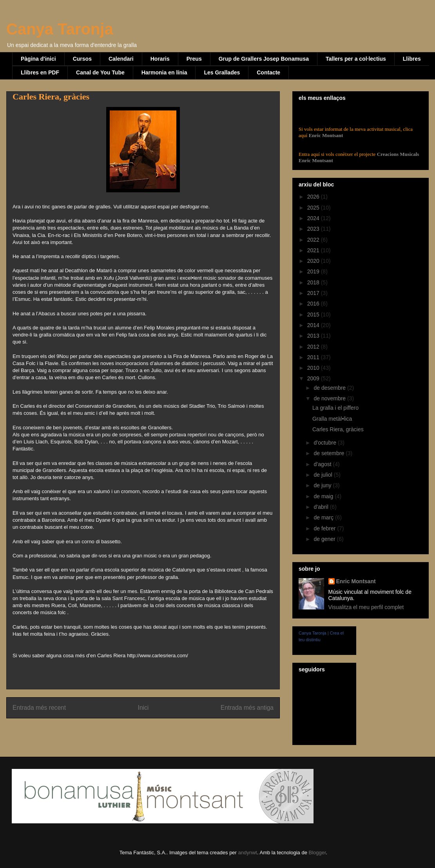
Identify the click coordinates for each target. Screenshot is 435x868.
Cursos (82, 59)
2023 (314, 229)
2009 (314, 378)
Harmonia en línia (164, 72)
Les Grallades (222, 72)
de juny (323, 485)
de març (324, 517)
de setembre (330, 453)
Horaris (160, 59)
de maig (324, 496)
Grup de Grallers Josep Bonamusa (264, 59)
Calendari (121, 59)
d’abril (322, 507)
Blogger (317, 853)
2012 (314, 347)
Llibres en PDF (40, 72)
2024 (314, 218)
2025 (314, 208)
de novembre (330, 398)
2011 (314, 357)
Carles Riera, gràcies (338, 429)
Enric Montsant (325, 135)
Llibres (412, 59)
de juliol (324, 475)
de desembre (330, 388)
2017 (314, 293)
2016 (314, 304)
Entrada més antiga (247, 708)
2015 (314, 315)
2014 (314, 325)
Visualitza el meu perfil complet (366, 607)
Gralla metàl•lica (332, 419)
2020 (314, 261)
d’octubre (325, 443)
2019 (314, 271)
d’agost (323, 464)
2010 (314, 368)
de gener (325, 539)
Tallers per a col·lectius (356, 59)
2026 (314, 197)
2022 (314, 240)
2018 (314, 282)
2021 (314, 250)
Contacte (268, 72)
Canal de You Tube (100, 72)
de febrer (325, 528)
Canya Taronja (60, 29)
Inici (143, 708)
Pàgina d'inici (38, 59)
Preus (194, 59)
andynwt (248, 853)
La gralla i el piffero (335, 408)
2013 (314, 336)
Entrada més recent (39, 708)
